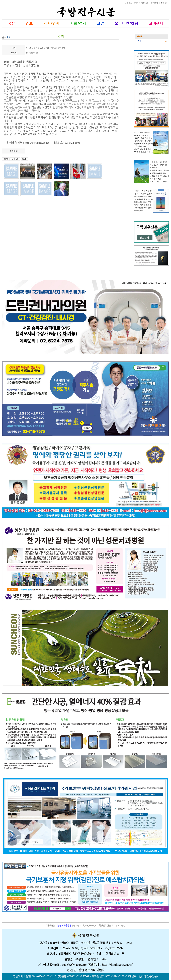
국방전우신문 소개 (107, 926)
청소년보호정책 (90, 926)
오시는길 (121, 926)
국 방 (139, 41)
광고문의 (154, 3)
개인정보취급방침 (63, 926)
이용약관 (50, 926)
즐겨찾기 (164, 3)
